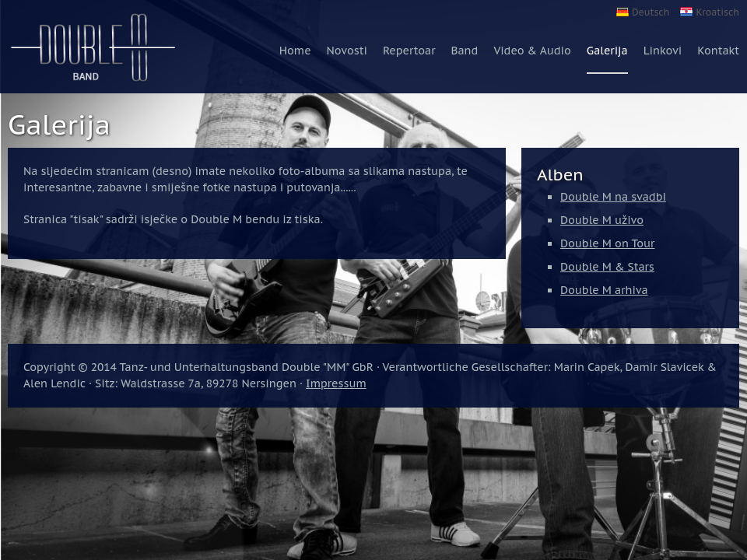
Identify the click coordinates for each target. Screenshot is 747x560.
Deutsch (651, 12)
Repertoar (409, 51)
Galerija (607, 51)
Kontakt (718, 51)
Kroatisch (717, 12)
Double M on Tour (607, 243)
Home (295, 51)
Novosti (347, 51)
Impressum (336, 383)
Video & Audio (532, 51)
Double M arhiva (604, 290)
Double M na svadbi (613, 197)
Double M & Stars (607, 267)
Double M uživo (602, 220)
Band (464, 51)
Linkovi (663, 51)
